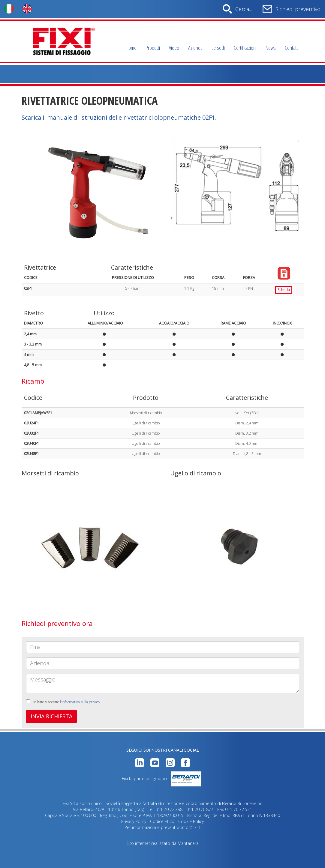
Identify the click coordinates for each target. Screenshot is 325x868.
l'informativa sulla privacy (80, 702)
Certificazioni (245, 48)
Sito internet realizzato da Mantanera (162, 843)
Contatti (292, 48)
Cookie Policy (191, 821)
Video (174, 48)
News (271, 48)
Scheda (284, 290)
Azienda (195, 48)
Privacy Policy (134, 821)
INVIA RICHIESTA (51, 716)
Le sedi (218, 48)
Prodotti (153, 48)
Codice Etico (162, 821)
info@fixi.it (191, 827)
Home (131, 48)
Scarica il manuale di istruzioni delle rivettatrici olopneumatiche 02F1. (119, 117)
